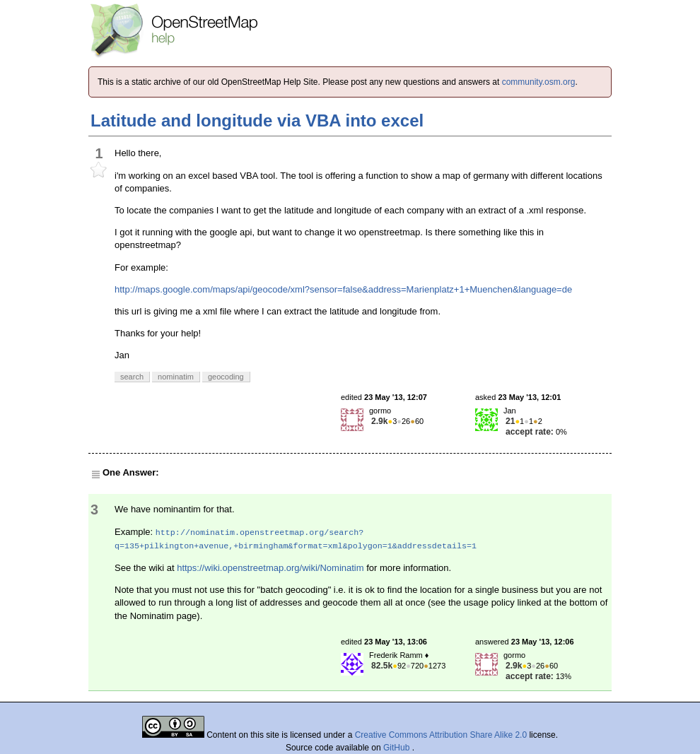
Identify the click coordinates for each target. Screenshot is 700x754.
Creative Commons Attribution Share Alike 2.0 (441, 735)
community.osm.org (539, 82)
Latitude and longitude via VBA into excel (257, 120)
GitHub (398, 748)
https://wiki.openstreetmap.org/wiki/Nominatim (270, 568)
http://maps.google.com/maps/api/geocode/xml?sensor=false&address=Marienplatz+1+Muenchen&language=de (343, 289)
